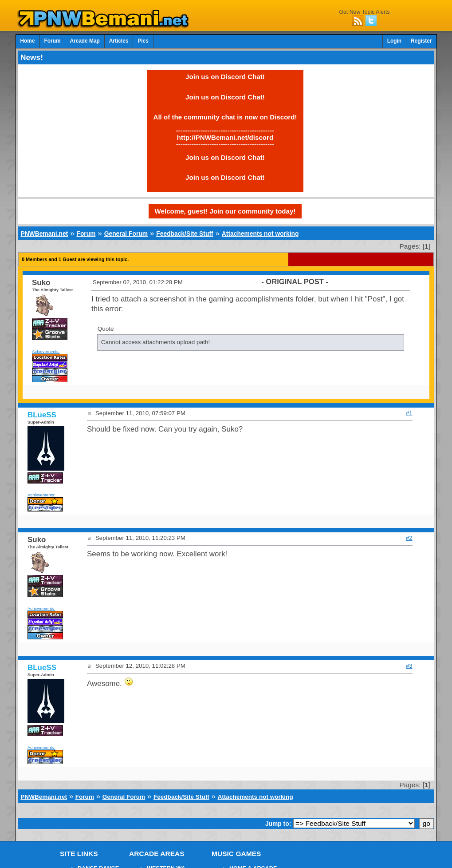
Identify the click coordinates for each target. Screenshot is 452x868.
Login (394, 41)
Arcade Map (85, 41)
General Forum (126, 234)
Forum (53, 41)
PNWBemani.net (44, 234)
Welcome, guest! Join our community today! (225, 211)
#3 (409, 666)
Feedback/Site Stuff (185, 234)
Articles (119, 41)
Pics (143, 41)
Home (28, 41)
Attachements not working (260, 234)
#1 (409, 413)
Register (421, 41)
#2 (409, 538)
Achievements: (46, 351)
